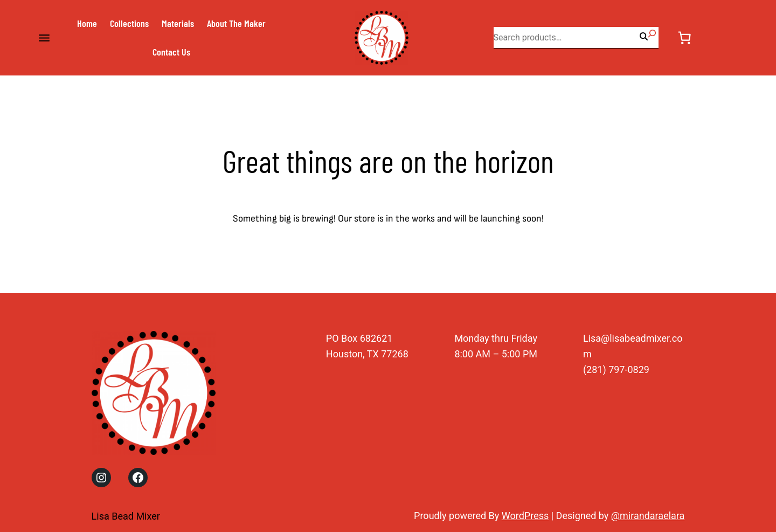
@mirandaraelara (648, 516)
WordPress (525, 516)
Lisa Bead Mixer (126, 516)
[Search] (652, 33)
